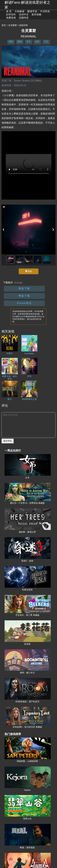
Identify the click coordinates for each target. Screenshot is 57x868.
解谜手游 (32, 11)
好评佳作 (11, 15)
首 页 (9, 11)
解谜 (20, 41)
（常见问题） (18, 283)
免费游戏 (11, 18)
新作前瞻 (36, 15)
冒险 (11, 41)
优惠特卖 (24, 18)
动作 (37, 41)
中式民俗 (45, 11)
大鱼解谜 (19, 11)
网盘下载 (24, 288)
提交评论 (8, 441)
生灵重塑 (12, 25)
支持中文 (24, 15)
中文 (46, 41)
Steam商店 (24, 303)
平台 (29, 41)
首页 (4, 25)
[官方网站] (36, 81)
